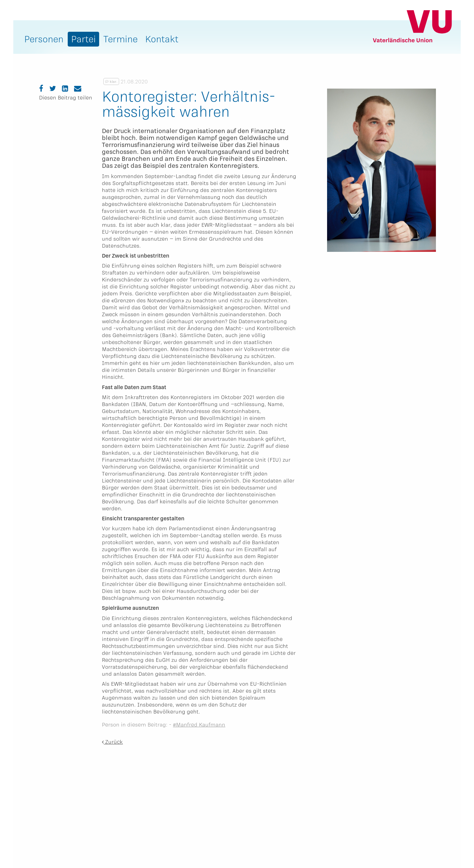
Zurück (112, 742)
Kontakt (162, 39)
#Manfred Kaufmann (199, 724)
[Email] (78, 88)
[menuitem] (44, 40)
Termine (120, 39)
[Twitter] (53, 88)
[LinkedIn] (65, 88)
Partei (83, 39)
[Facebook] (41, 88)
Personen (44, 39)
